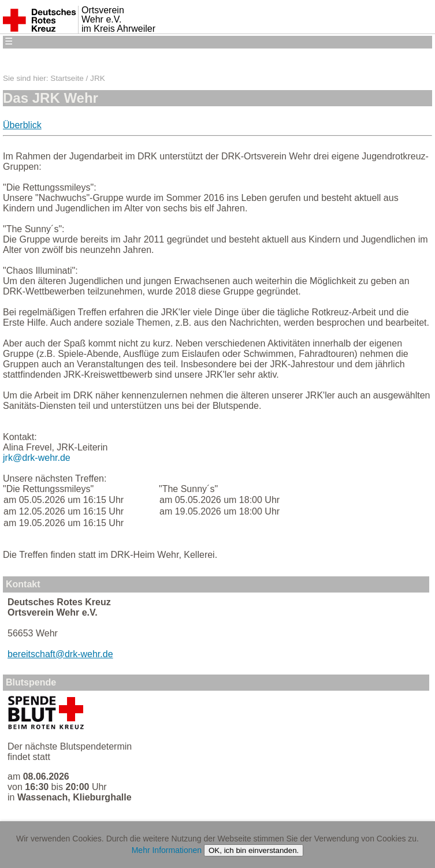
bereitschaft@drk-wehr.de (60, 654)
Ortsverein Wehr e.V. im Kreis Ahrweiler (118, 19)
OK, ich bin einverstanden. (254, 850)
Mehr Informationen (167, 850)
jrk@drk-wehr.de (37, 458)
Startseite (67, 78)
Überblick (22, 125)
